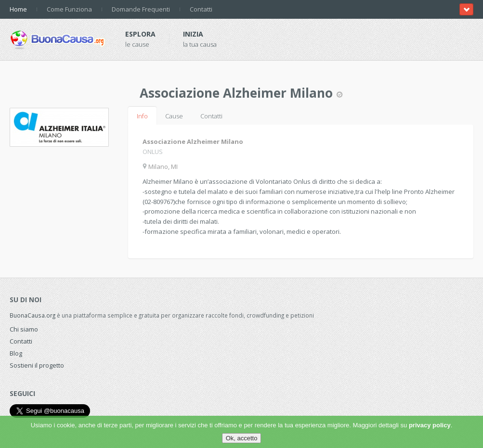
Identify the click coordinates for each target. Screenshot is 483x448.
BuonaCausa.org (33, 315)
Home (18, 9)
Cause (174, 116)
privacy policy (430, 425)
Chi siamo (24, 329)
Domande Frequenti (141, 9)
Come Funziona (69, 9)
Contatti (201, 9)
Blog (16, 353)
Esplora (140, 34)
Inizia (193, 34)
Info (142, 116)
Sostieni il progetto (37, 365)
